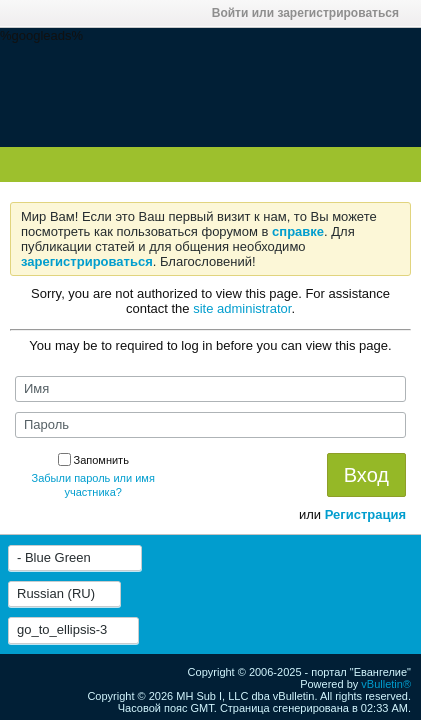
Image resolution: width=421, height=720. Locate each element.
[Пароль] (210, 425)
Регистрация (365, 514)
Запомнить (93, 460)
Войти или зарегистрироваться (311, 13)
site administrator (242, 308)
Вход (366, 475)
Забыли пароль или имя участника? (93, 485)
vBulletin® (386, 684)
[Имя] (210, 389)
